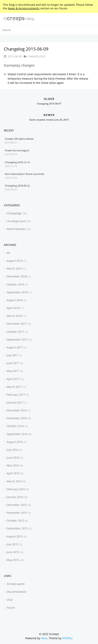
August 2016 (15, 442)
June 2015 (13, 552)
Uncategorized (16, 221)
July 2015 (12, 544)
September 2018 (17, 292)
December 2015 (17, 505)
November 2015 (17, 513)
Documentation (17, 592)
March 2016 (14, 481)
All (8, 253)
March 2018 (14, 316)
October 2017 (15, 332)
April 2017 (13, 379)
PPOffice (67, 638)
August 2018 (15, 300)
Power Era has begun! (17, 150)
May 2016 (13, 465)
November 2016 (17, 418)
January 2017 (15, 402)
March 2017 (14, 387)
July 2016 (12, 450)
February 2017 (16, 395)
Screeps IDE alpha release (19, 139)
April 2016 (13, 473)
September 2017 (17, 340)
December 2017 (17, 324)
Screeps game (16, 584)
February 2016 (16, 489)
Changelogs (36, 56)
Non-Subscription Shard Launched (24, 174)
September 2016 (17, 434)
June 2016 (13, 458)
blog (30, 19)
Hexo (44, 638)
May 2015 (13, 560)
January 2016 (15, 497)
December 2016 (17, 410)
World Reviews (16, 229)
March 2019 (14, 269)
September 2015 (17, 528)
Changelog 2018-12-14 (17, 162)
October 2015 (15, 520)
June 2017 (13, 363)
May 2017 (13, 371)
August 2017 (15, 347)
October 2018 (15, 284)
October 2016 (15, 426)
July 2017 (12, 355)
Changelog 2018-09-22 (17, 186)
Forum (11, 608)
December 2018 (17, 276)
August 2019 (15, 261)
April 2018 (13, 308)
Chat (10, 600)
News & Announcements (24, 8)
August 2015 (15, 536)
